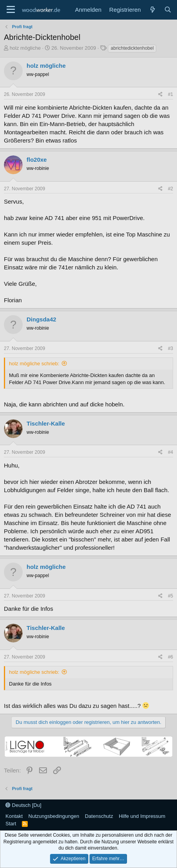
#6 (171, 657)
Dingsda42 (41, 319)
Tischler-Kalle (46, 423)
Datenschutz (99, 816)
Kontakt (14, 816)
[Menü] (11, 10)
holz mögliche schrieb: (34, 364)
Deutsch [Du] (23, 805)
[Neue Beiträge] (152, 10)
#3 (171, 348)
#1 (171, 94)
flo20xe (37, 160)
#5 (171, 596)
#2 (171, 189)
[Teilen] (160, 95)
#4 (171, 452)
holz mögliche (25, 48)
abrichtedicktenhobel (132, 48)
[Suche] (168, 10)
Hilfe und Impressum (142, 816)
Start (11, 824)
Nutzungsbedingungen (54, 816)
